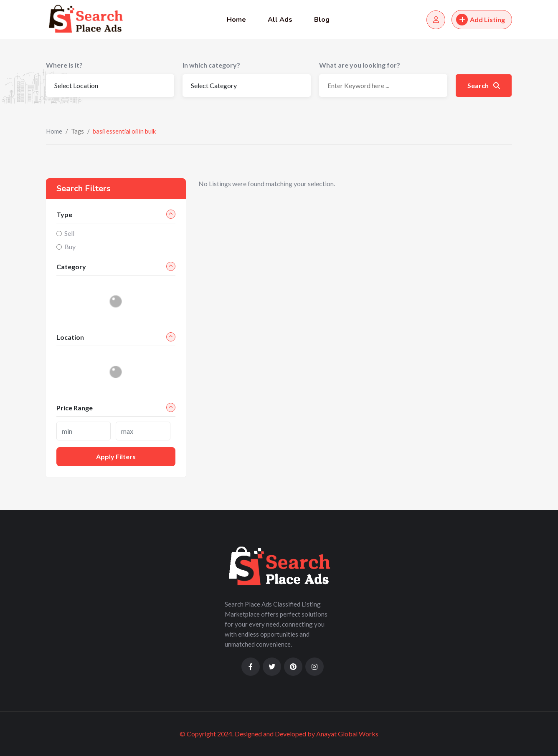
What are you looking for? (360, 65)
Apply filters (116, 456)
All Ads (280, 20)
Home (236, 20)
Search (484, 85)
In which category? (211, 65)
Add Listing (481, 20)
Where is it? (64, 65)
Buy (70, 247)
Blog (322, 20)
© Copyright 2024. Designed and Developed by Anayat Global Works (279, 734)
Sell (69, 233)
